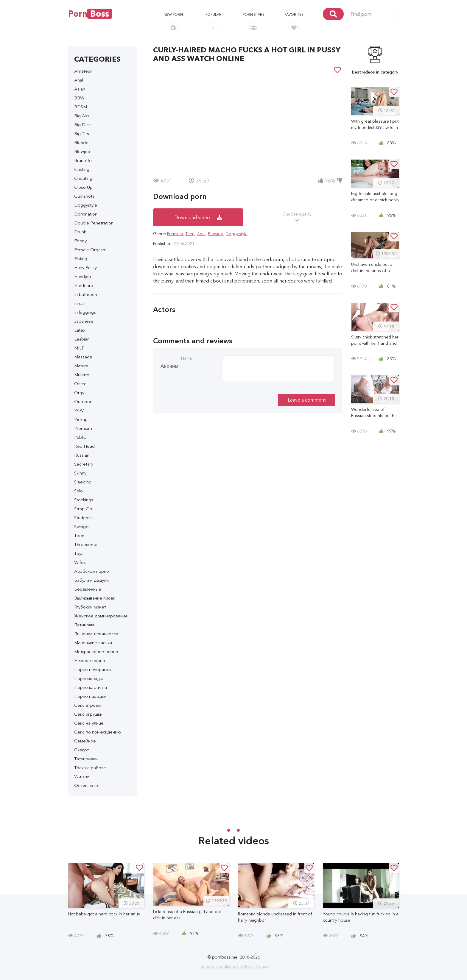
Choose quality (297, 217)
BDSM (81, 107)
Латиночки (85, 625)
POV (79, 410)
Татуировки (86, 759)
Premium (83, 428)
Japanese (84, 321)
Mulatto (82, 375)
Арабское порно (92, 571)
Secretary (84, 464)
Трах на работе (90, 768)
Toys (79, 553)
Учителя (82, 777)
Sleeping (83, 482)
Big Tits (82, 134)
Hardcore (84, 285)
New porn (173, 14)
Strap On (83, 509)
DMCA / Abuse (254, 966)
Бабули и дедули (91, 580)
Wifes (80, 562)
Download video (198, 217)
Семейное (85, 741)
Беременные (88, 589)
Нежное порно (90, 660)
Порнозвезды (88, 678)
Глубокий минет (90, 607)
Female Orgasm (90, 250)
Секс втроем (88, 705)
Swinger (82, 526)
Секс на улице (89, 723)
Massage (83, 357)
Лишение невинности (96, 634)
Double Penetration (94, 223)
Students (83, 518)
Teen (79, 535)
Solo (78, 491)
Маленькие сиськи (93, 643)
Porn (90, 14)
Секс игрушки (88, 714)
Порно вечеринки (92, 669)
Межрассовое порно (96, 651)
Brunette (83, 160)
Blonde (81, 142)
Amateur (83, 71)
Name (187, 358)
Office (80, 384)
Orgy (79, 393)
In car (80, 303)
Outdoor (83, 401)
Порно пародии (90, 696)
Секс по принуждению (98, 732)
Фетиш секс (87, 785)
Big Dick (82, 125)
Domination (86, 214)
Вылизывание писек (95, 598)
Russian (82, 455)
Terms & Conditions (217, 966)
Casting (82, 169)
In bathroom (86, 294)
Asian (80, 89)
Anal (79, 80)
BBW (79, 98)
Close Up (83, 187)
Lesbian (82, 339)
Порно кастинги (91, 687)
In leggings (85, 312)
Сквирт (82, 750)
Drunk (80, 232)
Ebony (80, 241)
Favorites (294, 14)
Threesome (86, 544)
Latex (80, 330)
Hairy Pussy (85, 267)
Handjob (83, 276)
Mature (81, 366)
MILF (79, 348)
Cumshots (84, 196)
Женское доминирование (101, 616)
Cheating (83, 178)
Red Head (84, 446)
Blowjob (82, 151)
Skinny (80, 473)
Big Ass (82, 116)
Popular (214, 14)
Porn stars (254, 14)
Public (80, 437)
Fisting (81, 259)
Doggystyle (86, 205)
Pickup (81, 419)
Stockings (84, 500)
